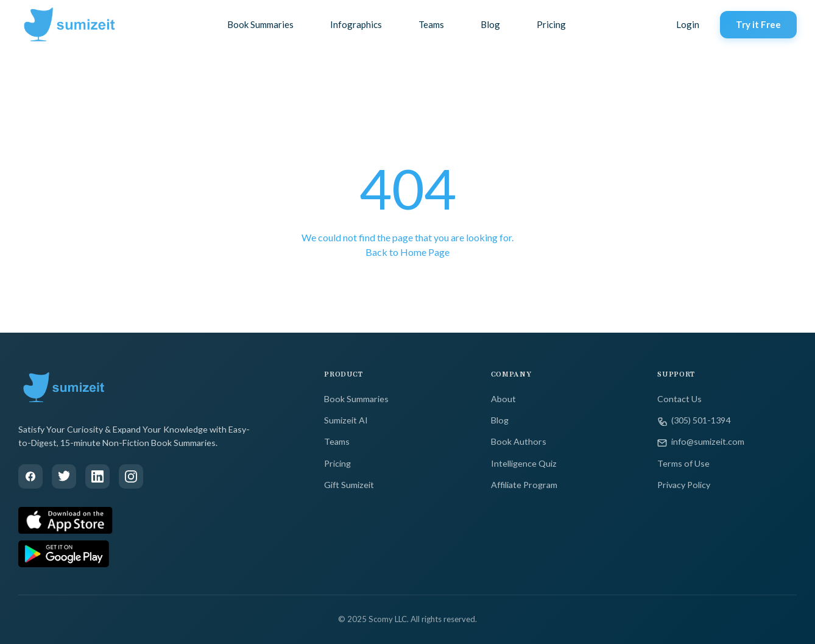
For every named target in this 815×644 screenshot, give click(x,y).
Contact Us (679, 399)
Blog (490, 24)
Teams (431, 24)
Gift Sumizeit (349, 485)
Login (688, 24)
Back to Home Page (407, 252)
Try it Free (758, 24)
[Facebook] (30, 476)
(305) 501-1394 (694, 420)
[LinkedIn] (97, 476)
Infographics (356, 24)
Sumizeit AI (346, 420)
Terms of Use (683, 463)
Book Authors (519, 441)
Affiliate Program (524, 485)
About (503, 399)
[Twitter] (64, 476)
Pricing (551, 24)
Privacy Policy (684, 485)
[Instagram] (131, 476)
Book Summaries (260, 24)
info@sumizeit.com (701, 442)
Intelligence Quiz (524, 463)
